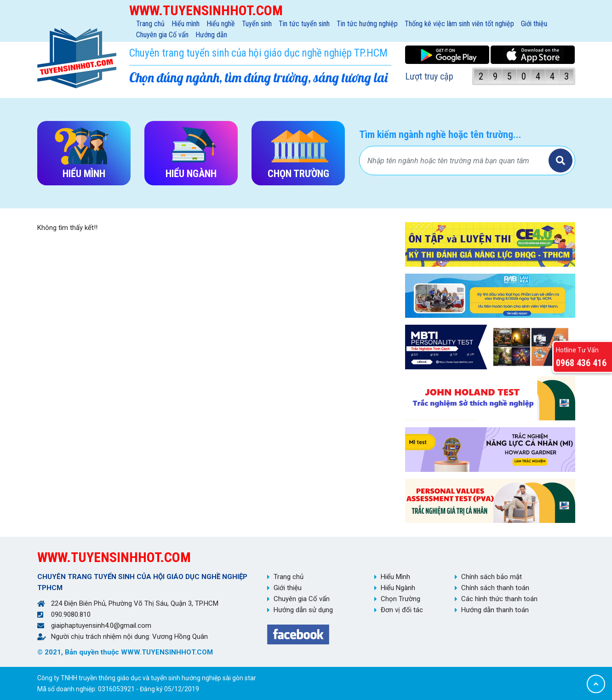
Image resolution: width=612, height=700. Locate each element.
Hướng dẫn (211, 35)
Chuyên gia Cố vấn (162, 35)
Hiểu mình (186, 24)
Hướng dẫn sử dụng (303, 610)
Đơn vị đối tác (402, 610)
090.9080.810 (71, 614)
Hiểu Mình (395, 577)
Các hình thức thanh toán (499, 599)
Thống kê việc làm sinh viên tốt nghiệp (459, 24)
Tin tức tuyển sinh (304, 24)
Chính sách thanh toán (495, 588)
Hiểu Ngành (398, 588)
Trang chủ (150, 24)
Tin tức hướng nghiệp (367, 24)
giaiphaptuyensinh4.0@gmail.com (101, 625)
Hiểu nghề (221, 24)
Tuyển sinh (257, 24)
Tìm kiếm (561, 161)
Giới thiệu (534, 24)
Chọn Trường (400, 599)
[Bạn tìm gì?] (455, 161)
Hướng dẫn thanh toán (495, 610)
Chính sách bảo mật (492, 577)
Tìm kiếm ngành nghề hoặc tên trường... (440, 135)
